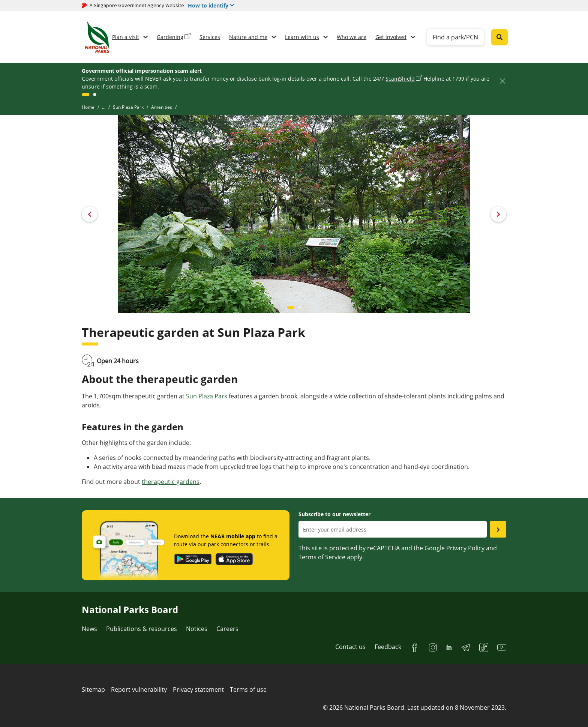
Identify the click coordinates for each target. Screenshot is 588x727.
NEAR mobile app (233, 536)
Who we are (352, 37)
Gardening (170, 37)
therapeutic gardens (171, 482)
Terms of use (248, 689)
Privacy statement (198, 689)
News (89, 629)
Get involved (391, 37)
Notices (197, 629)
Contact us (350, 647)
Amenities (162, 107)
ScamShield (400, 79)
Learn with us (302, 37)
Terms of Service (322, 557)
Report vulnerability (139, 689)
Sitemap (93, 689)
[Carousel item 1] (300, 307)
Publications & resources (142, 629)
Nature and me (248, 37)
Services (210, 37)
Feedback (388, 647)
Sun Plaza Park (128, 107)
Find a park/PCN (455, 37)
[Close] (502, 81)
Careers (227, 629)
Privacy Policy (465, 548)
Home (88, 107)
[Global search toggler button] (499, 37)
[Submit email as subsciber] (498, 529)
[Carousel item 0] (291, 307)
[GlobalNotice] (85, 95)
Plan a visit (126, 37)
